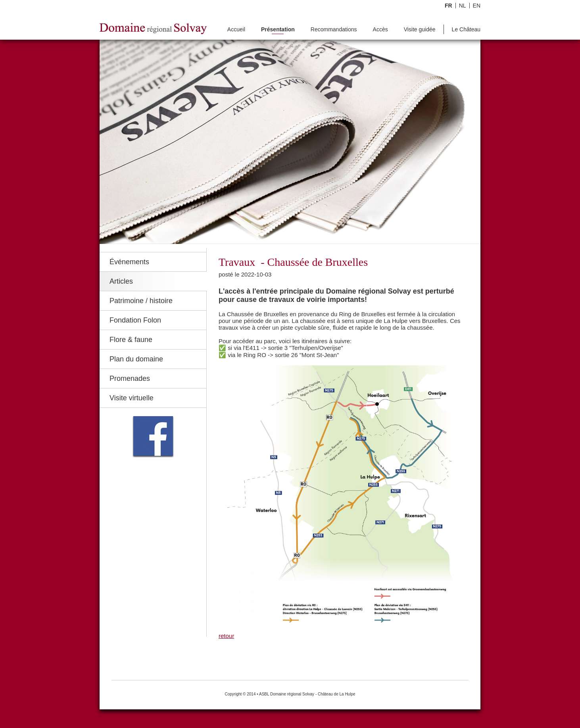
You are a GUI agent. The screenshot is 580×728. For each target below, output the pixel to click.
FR (448, 6)
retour (226, 636)
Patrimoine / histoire (141, 301)
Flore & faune (131, 340)
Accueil (236, 30)
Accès (380, 30)
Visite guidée (420, 30)
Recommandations (334, 30)
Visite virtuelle (132, 398)
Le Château (466, 30)
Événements (129, 262)
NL (463, 6)
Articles (121, 281)
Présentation (278, 30)
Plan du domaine (136, 359)
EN (477, 6)
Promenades (130, 378)
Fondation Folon (135, 320)
